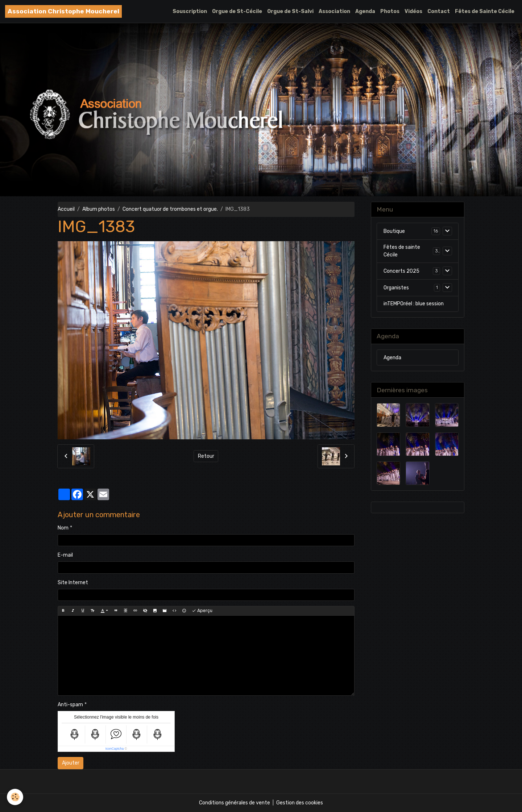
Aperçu (202, 611)
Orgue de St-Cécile (237, 11)
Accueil (66, 209)
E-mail (65, 555)
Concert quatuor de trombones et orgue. (170, 209)
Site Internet (73, 583)
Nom (63, 528)
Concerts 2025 (401, 271)
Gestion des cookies (300, 803)
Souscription (190, 11)
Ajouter (71, 763)
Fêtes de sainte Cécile (402, 251)
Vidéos (413, 11)
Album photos (99, 209)
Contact (439, 11)
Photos (390, 11)
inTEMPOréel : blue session (414, 304)
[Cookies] (15, 797)
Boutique (394, 231)
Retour (206, 456)
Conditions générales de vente (235, 803)
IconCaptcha (115, 749)
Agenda (365, 11)
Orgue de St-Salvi (290, 11)
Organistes (396, 288)
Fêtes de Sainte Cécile (485, 11)
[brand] (63, 11)
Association (334, 11)
